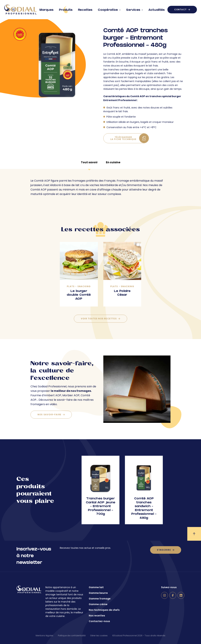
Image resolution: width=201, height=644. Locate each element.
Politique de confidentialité (72, 636)
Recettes (85, 9)
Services (135, 9)
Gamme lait (96, 587)
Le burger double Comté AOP (79, 295)
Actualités (157, 9)
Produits (66, 10)
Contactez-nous (99, 621)
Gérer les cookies (99, 636)
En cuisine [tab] (113, 162)
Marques (46, 9)
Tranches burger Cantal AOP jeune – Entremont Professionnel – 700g (101, 507)
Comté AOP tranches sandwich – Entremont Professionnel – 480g (144, 508)
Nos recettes (97, 616)
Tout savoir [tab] (89, 162)
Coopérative (109, 9)
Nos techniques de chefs (104, 610)
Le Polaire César (122, 293)
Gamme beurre (98, 593)
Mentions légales (44, 636)
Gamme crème (98, 604)
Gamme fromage (100, 599)
